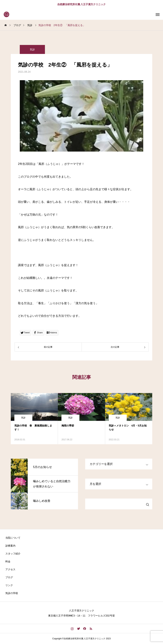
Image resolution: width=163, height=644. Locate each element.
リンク (9, 585)
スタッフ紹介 (13, 554)
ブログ (9, 577)
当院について (13, 538)
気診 (32, 50)
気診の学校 (12, 593)
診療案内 (10, 546)
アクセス (10, 569)
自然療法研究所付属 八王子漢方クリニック (82, 4)
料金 (8, 561)
